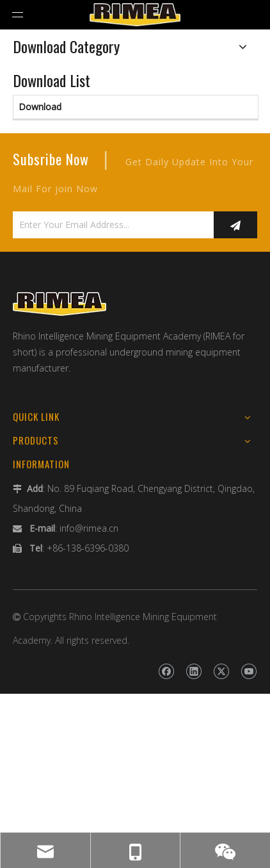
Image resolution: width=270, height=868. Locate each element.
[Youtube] (249, 671)
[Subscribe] (235, 225)
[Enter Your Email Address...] (110, 225)
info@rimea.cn (89, 528)
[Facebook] (166, 671)
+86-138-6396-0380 (88, 548)
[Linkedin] (194, 671)
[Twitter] (221, 671)
